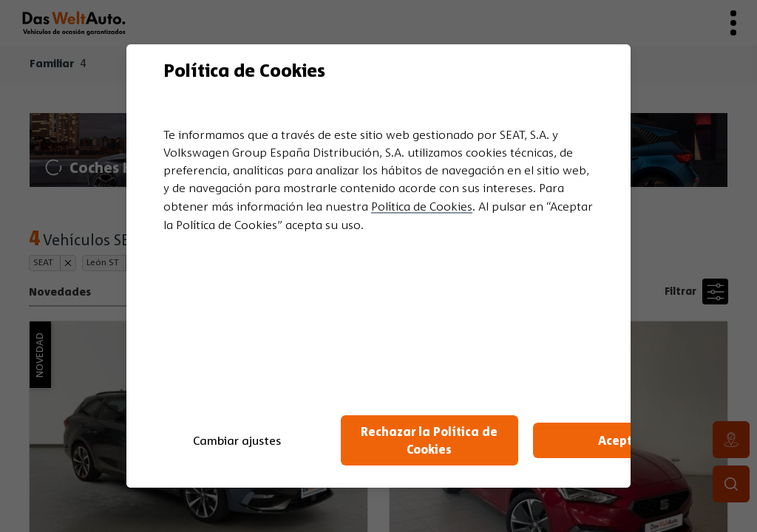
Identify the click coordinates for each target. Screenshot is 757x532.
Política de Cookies (422, 206)
